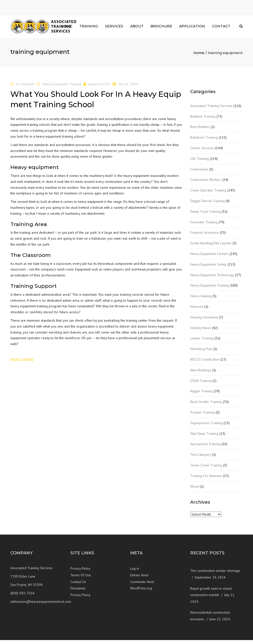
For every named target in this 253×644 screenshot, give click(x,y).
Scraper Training (202, 416)
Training (89, 28)
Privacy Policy (80, 573)
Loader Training (202, 342)
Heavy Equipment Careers (209, 258)
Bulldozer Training (204, 142)
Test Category (201, 459)
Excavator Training (204, 226)
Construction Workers (206, 184)
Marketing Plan (201, 353)
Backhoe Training (203, 120)
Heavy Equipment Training (62, 88)
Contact (221, 28)
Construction (199, 173)
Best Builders (200, 131)
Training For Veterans (206, 480)
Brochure (161, 28)
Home (66, 28)
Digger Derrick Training (207, 205)
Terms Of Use (81, 579)
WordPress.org (141, 592)
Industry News (201, 332)
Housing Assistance (204, 321)
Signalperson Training (206, 427)
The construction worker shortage (215, 575)
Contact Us (78, 586)
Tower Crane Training (206, 469)
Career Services (202, 152)
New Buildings (201, 374)
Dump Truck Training (205, 216)
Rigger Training (202, 395)
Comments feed (142, 586)
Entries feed (139, 579)
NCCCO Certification (205, 364)
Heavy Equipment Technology (212, 279)
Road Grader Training (206, 406)
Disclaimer (78, 592)
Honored (197, 311)
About (137, 28)
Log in (135, 573)
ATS (107, 88)
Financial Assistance (205, 237)
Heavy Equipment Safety (208, 269)
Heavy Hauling (201, 300)
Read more (22, 364)
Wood (195, 490)
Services (114, 28)
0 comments (25, 88)
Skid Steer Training (204, 437)
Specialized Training (205, 448)
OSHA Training (201, 385)
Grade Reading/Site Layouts (211, 247)
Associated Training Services (211, 110)
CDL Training (200, 163)
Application (192, 28)
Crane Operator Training (208, 194)
